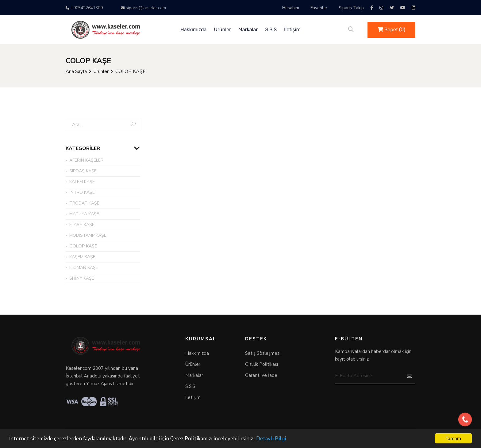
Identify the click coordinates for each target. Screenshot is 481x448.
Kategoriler (83, 148)
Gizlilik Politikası (262, 364)
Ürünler (222, 30)
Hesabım (291, 8)
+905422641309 (84, 8)
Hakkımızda (193, 30)
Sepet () (391, 30)
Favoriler (319, 8)
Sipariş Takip (351, 8)
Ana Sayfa (76, 71)
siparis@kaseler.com (143, 8)
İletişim (292, 30)
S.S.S (271, 30)
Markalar (248, 30)
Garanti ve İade (261, 375)
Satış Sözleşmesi (263, 353)
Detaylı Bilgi (271, 439)
